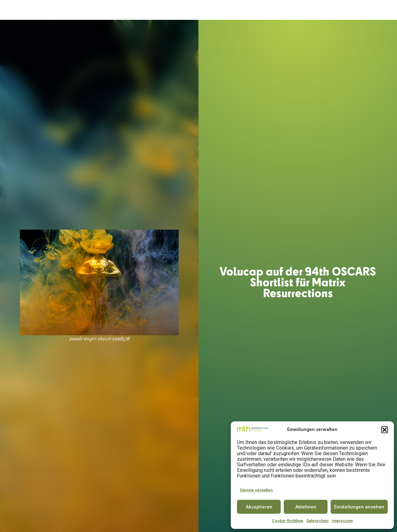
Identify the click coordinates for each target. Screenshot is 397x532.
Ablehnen (306, 507)
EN (381, 10)
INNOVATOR (209, 10)
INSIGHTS (330, 10)
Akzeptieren (259, 507)
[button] (385, 430)
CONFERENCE (241, 10)
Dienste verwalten (256, 490)
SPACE (185, 10)
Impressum (342, 521)
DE (370, 10)
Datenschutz (318, 521)
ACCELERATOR (158, 10)
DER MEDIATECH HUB (114, 10)
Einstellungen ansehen (359, 507)
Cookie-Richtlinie (288, 521)
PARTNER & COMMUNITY (287, 10)
